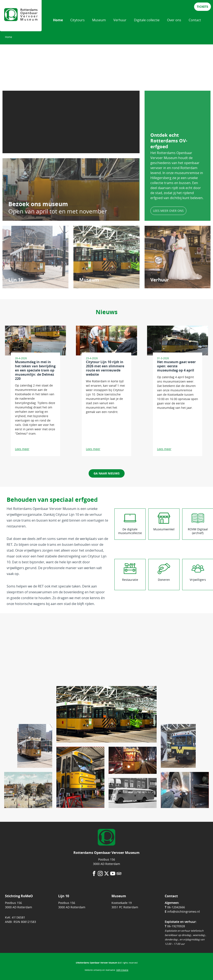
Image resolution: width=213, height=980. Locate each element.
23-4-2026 (92, 358)
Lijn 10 (16, 280)
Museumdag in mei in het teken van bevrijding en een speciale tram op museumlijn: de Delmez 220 (35, 370)
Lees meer (22, 449)
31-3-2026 (163, 358)
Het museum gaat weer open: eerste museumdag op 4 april (176, 366)
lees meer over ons (168, 211)
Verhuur (120, 20)
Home (58, 20)
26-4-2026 (21, 358)
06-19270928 (176, 926)
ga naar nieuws (107, 473)
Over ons (174, 20)
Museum (99, 20)
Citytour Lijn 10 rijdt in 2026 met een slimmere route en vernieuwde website (105, 368)
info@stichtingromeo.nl (184, 912)
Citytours (77, 20)
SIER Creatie (122, 970)
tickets (202, 7)
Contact (195, 20)
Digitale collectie (147, 20)
